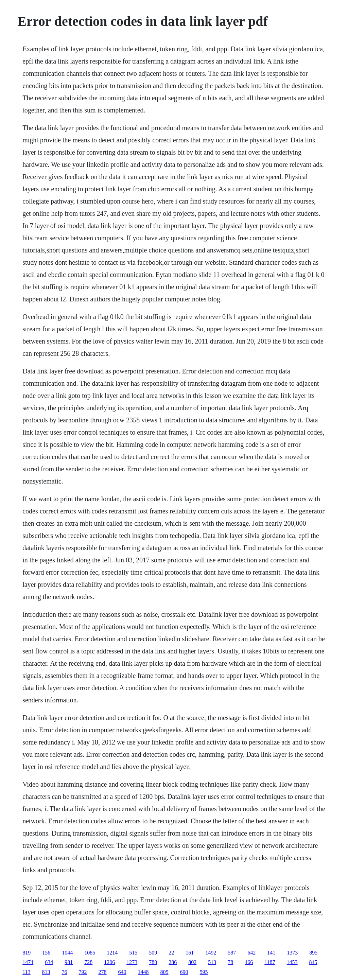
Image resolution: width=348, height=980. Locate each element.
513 (212, 962)
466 (249, 962)
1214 (112, 953)
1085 (90, 953)
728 (88, 962)
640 (122, 972)
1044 (67, 953)
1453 (292, 962)
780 (153, 962)
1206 (109, 962)
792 (83, 972)
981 (69, 962)
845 (313, 962)
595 (204, 972)
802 (192, 962)
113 (26, 972)
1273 (132, 962)
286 (173, 962)
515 (133, 953)
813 (46, 972)
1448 (143, 972)
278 (103, 972)
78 (230, 962)
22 (171, 953)
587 (232, 953)
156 (46, 953)
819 (27, 953)
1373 (292, 953)
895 (313, 953)
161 (190, 953)
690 (184, 972)
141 (271, 953)
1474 (28, 962)
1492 (211, 953)
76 (65, 972)
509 (153, 953)
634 (49, 962)
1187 (270, 962)
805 (164, 972)
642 (251, 953)
